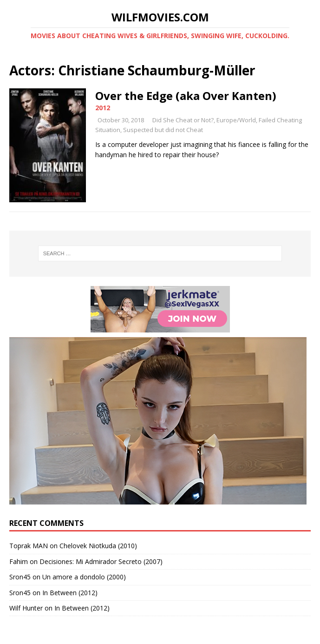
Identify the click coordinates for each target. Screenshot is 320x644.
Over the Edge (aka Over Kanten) (186, 96)
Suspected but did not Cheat (163, 130)
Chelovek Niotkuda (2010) (98, 546)
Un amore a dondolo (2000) (84, 577)
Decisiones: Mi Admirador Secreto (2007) (101, 561)
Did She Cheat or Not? (183, 120)
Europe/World (236, 120)
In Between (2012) (70, 593)
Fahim (19, 561)
